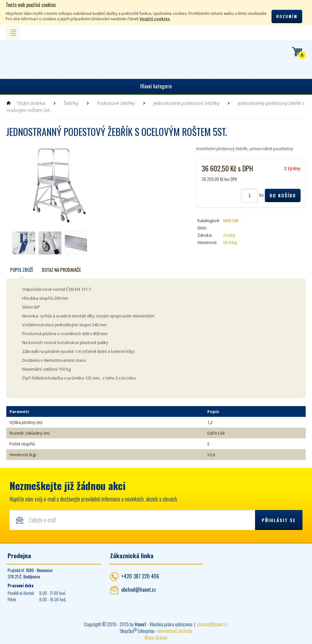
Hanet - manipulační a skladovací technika (25, 59)
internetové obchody (175, 631)
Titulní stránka (31, 103)
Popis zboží (22, 270)
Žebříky (71, 103)
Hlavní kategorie (156, 86)
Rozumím (287, 16)
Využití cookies (155, 19)
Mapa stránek (156, 637)
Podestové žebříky (116, 103)
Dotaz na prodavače (61, 270)
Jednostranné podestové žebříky (186, 103)
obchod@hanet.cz (139, 590)
